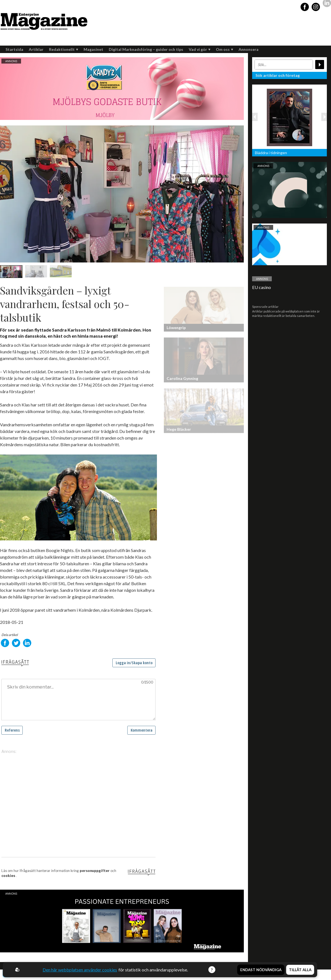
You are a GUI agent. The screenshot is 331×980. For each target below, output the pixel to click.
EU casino (262, 287)
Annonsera (249, 49)
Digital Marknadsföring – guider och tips (146, 49)
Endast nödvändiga (261, 970)
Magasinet (93, 49)
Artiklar (36, 49)
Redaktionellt (64, 49)
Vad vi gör (200, 49)
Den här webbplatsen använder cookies (80, 970)
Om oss (224, 49)
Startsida (14, 49)
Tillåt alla (300, 970)
